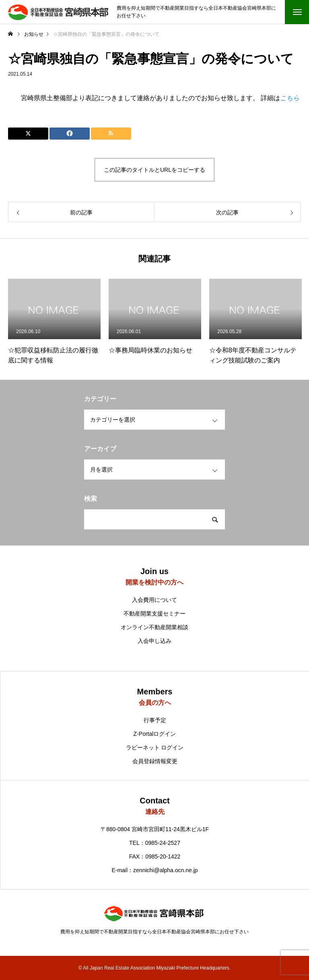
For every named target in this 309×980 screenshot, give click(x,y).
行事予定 (155, 720)
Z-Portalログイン (155, 734)
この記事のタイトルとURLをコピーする (154, 170)
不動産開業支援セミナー (154, 614)
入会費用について (154, 600)
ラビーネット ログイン (155, 747)
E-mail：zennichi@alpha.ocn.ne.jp (154, 870)
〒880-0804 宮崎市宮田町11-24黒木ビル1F (155, 829)
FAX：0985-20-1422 (155, 856)
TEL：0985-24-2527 (155, 843)
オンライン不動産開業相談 (154, 627)
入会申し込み (154, 641)
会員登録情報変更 (155, 761)
